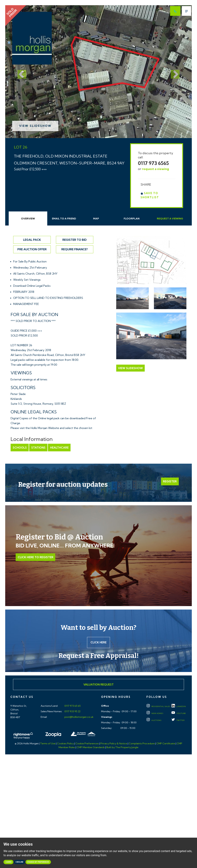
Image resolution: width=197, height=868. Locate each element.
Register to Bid (75, 240)
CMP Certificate (166, 744)
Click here (99, 643)
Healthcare (59, 448)
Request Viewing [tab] (170, 219)
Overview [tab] (28, 219)
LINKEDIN (179, 707)
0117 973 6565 (153, 163)
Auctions (154, 721)
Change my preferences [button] (38, 862)
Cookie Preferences (87, 744)
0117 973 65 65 (72, 706)
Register (170, 482)
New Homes (155, 714)
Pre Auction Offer (32, 249)
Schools (20, 448)
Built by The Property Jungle (122, 748)
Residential (158, 707)
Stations (38, 448)
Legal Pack (32, 240)
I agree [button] (8, 862)
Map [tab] (96, 219)
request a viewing (155, 169)
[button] (19, 72)
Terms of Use (48, 744)
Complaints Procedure (142, 744)
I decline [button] (19, 862)
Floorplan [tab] (132, 219)
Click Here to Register (35, 557)
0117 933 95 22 (72, 712)
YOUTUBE (179, 714)
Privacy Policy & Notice (114, 744)
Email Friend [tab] (64, 219)
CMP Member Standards (91, 748)
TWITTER (178, 721)
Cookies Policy (65, 744)
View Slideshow (35, 126)
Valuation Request (98, 685)
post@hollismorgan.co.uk (79, 717)
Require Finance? (75, 249)
